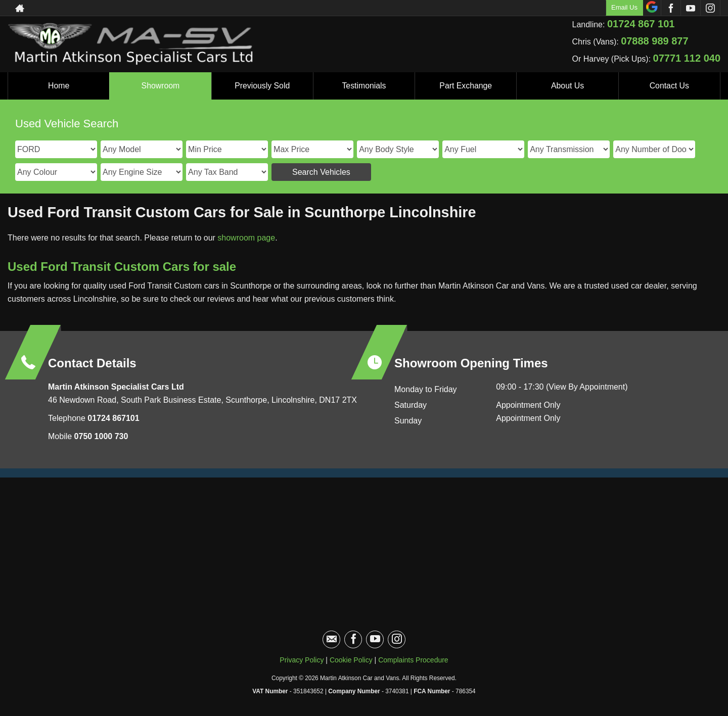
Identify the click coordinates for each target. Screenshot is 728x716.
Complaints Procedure (413, 660)
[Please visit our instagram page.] (710, 8)
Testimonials (364, 86)
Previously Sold (262, 86)
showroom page (246, 238)
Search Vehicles (321, 172)
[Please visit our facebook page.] (671, 8)
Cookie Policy (351, 660)
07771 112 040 (687, 58)
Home (59, 86)
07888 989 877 (654, 41)
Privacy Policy (302, 660)
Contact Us (669, 86)
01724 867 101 (641, 24)
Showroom (160, 86)
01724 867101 (112, 418)
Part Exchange (466, 86)
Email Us (624, 7)
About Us (568, 86)
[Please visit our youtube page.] (690, 8)
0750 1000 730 (101, 436)
